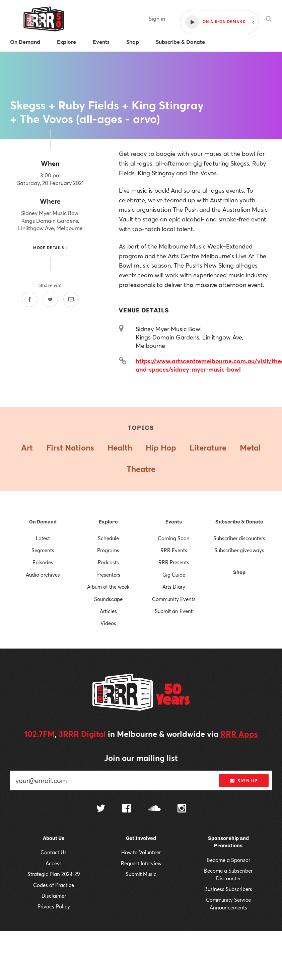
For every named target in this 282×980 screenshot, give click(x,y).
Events (174, 522)
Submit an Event (174, 611)
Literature (208, 448)
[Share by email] (71, 299)
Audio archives (43, 575)
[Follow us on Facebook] (127, 809)
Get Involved (141, 838)
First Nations (70, 448)
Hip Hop (161, 448)
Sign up (244, 781)
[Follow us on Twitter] (101, 809)
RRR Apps (239, 734)
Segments (43, 550)
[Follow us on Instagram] (182, 809)
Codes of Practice (54, 885)
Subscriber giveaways (239, 550)
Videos (108, 623)
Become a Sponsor (228, 860)
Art (27, 448)
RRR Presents (174, 562)
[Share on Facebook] (29, 299)
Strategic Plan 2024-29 (54, 874)
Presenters (108, 575)
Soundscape (108, 599)
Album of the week (108, 587)
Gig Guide (174, 575)
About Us (54, 838)
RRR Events (174, 550)
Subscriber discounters (239, 538)
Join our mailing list (141, 758)
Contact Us (54, 852)
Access (54, 863)
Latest (43, 538)
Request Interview (141, 863)
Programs (108, 550)
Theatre (141, 469)
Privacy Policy (54, 906)
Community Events (174, 599)
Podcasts (108, 562)
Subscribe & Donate (239, 522)
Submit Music (141, 874)
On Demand (43, 522)
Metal (250, 448)
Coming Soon (174, 538)
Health (120, 448)
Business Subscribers (228, 889)
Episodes (43, 562)
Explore (108, 522)
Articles (108, 611)
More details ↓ (50, 248)
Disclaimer (54, 896)
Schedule (108, 538)
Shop (239, 572)
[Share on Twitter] (50, 299)
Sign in (157, 19)
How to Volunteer (141, 852)
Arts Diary (174, 587)
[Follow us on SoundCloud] (154, 809)
